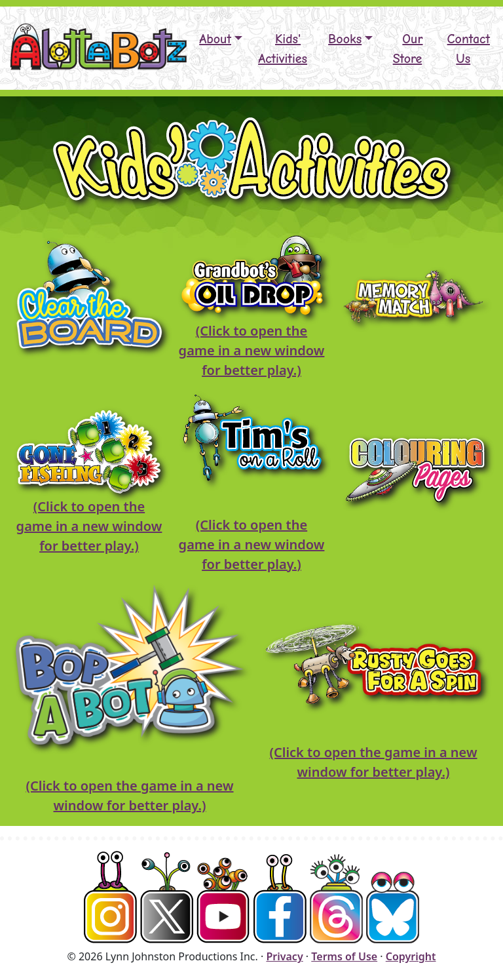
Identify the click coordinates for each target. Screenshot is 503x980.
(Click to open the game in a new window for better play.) (252, 350)
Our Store (408, 49)
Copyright (411, 956)
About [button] (215, 39)
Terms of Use (344, 956)
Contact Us (469, 49)
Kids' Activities (283, 49)
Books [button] (345, 39)
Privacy (284, 956)
